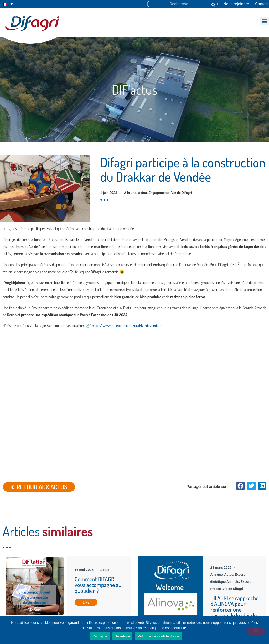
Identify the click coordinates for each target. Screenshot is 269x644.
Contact (262, 4)
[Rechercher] (213, 4)
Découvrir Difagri (90, 573)
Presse (216, 471)
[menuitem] (8, 4)
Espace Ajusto (89, 595)
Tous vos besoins (91, 578)
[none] (8, 4)
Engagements (159, 193)
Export (246, 464)
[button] (265, 21)
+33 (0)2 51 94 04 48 (234, 589)
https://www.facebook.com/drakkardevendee (126, 326)
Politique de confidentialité (158, 636)
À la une (130, 193)
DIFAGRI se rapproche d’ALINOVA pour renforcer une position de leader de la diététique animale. (234, 492)
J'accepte (100, 636)
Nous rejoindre (236, 4)
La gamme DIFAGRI (92, 584)
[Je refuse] (254, 633)
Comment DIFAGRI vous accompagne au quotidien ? (98, 467)
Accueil (83, 567)
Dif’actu (84, 589)
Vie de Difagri (182, 193)
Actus (142, 193)
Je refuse (122, 636)
